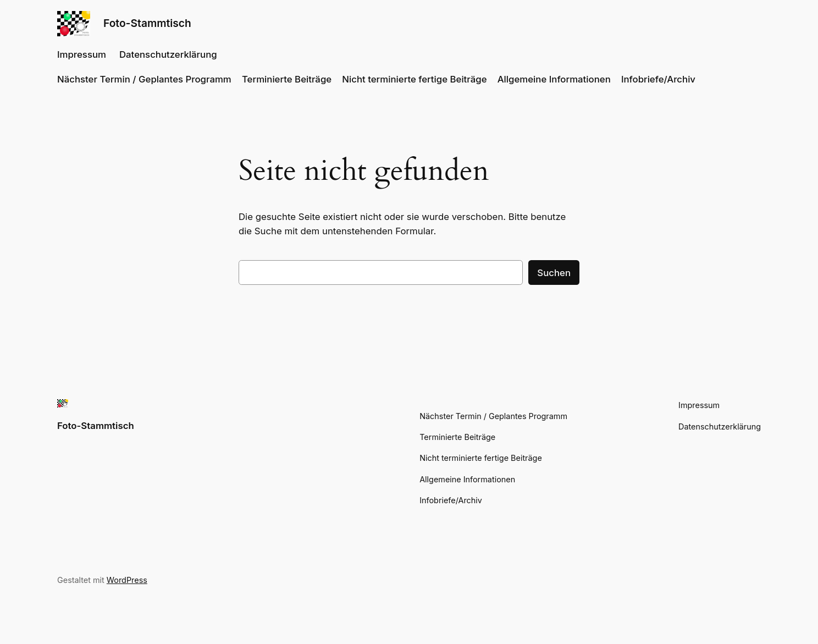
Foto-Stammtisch (147, 23)
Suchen (554, 273)
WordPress (127, 580)
